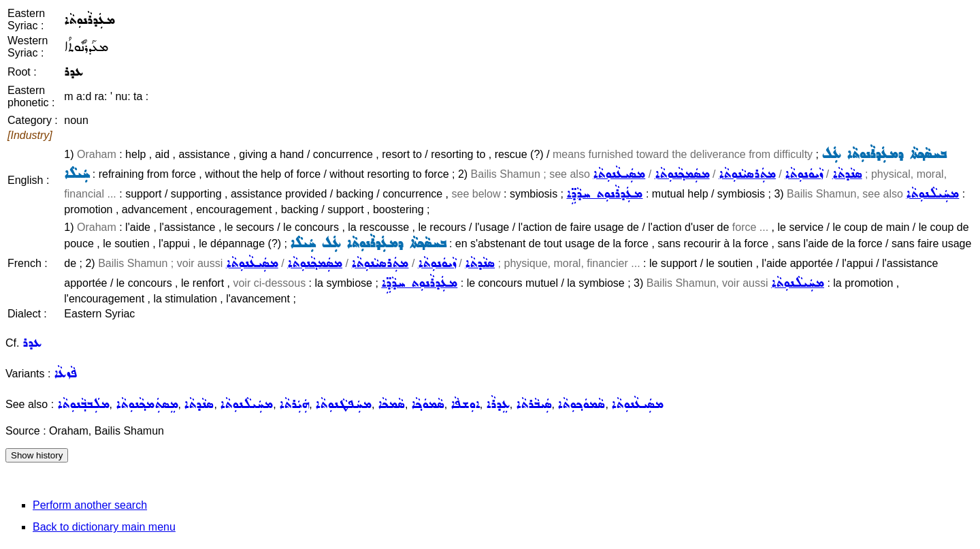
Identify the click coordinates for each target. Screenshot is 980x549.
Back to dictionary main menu (104, 527)
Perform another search (90, 505)
